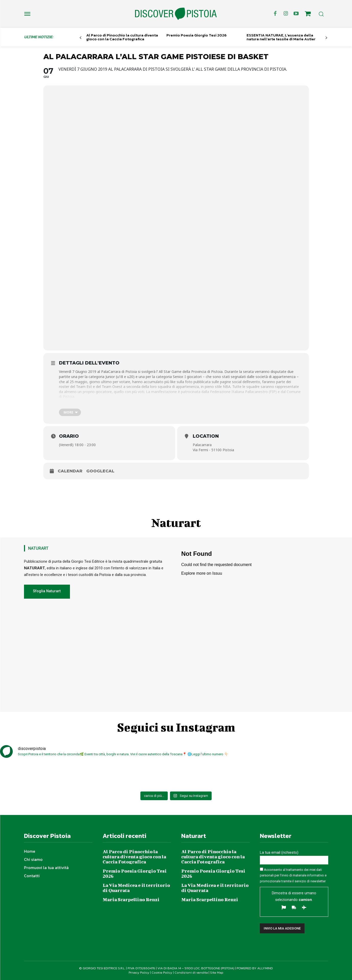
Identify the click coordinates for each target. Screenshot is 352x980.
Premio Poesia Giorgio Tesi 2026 (197, 35)
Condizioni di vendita (191, 972)
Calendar (70, 471)
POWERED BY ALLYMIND (255, 968)
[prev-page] (81, 38)
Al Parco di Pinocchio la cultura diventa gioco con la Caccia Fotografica (122, 37)
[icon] (308, 15)
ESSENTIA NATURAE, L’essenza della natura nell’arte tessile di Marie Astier (281, 37)
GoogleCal (100, 471)
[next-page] (326, 38)
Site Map (217, 972)
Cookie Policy (162, 972)
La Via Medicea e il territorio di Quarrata (136, 888)
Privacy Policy (139, 972)
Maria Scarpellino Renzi (131, 900)
